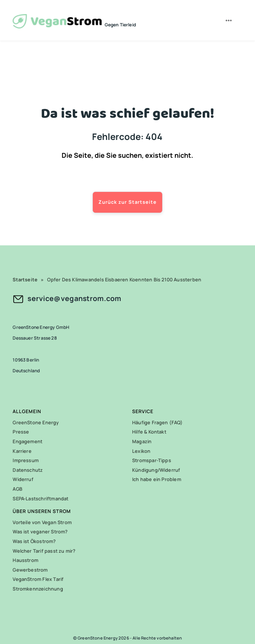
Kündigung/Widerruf (156, 470)
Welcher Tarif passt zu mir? (44, 551)
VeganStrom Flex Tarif (38, 579)
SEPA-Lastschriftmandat (40, 498)
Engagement (27, 441)
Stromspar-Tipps (152, 460)
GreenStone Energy (36, 422)
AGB (17, 489)
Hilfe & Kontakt (149, 432)
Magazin (142, 441)
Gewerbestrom (30, 570)
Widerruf (23, 479)
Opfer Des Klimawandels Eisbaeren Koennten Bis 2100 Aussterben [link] (124, 279)
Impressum (26, 460)
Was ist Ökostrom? (34, 541)
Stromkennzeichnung (38, 589)
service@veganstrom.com (74, 298)
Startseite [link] (25, 279)
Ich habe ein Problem (157, 479)
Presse (21, 432)
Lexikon (141, 451)
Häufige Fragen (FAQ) (157, 422)
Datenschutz (28, 470)
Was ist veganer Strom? (40, 532)
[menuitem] (230, 20)
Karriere (22, 451)
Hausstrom (25, 560)
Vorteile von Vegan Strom (42, 522)
